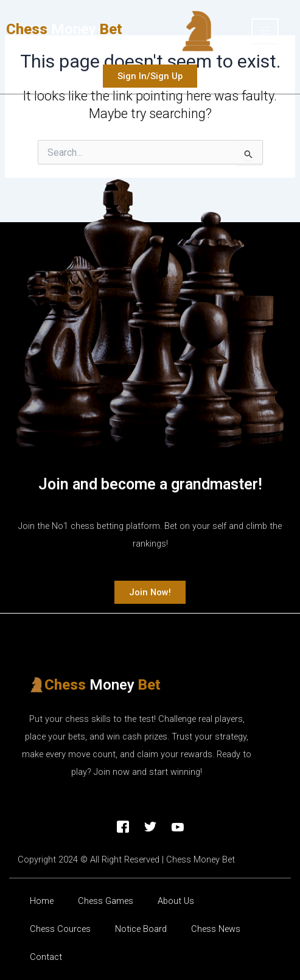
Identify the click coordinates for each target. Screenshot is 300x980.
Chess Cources (60, 929)
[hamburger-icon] (265, 31)
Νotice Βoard (141, 929)
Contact (46, 957)
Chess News (216, 929)
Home (42, 901)
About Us (176, 901)
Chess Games (106, 901)
